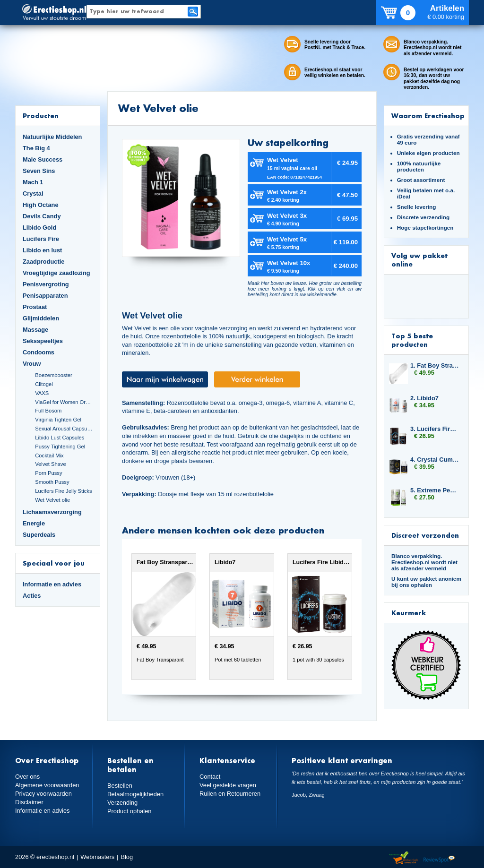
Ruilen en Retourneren (230, 794)
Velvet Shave (51, 464)
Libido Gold (39, 228)
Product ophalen (129, 811)
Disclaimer (29, 802)
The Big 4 (36, 148)
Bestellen (120, 786)
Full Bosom (48, 411)
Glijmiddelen (41, 318)
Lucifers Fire (41, 239)
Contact (210, 777)
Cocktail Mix (49, 455)
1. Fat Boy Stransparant (435, 365)
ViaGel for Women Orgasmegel (64, 402)
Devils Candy (42, 216)
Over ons (27, 777)
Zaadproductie (43, 262)
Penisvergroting (46, 284)
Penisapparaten (45, 296)
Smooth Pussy (52, 482)
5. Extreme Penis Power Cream (435, 490)
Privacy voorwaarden (43, 794)
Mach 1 (33, 182)
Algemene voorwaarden (47, 785)
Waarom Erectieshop (428, 116)
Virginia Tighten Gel (58, 420)
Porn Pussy (48, 473)
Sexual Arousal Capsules (64, 429)
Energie (34, 523)
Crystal (33, 193)
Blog (127, 857)
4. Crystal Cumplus (435, 460)
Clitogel (44, 384)
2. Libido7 (424, 398)
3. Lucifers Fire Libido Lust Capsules (435, 429)
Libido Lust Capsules (60, 438)
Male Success (43, 159)
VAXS (42, 393)
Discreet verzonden (425, 535)
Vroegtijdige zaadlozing (56, 273)
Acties (32, 596)
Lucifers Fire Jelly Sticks (63, 491)
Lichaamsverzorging (52, 512)
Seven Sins (39, 171)
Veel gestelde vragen (228, 785)
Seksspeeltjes (43, 341)
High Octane (41, 205)
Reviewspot (439, 858)
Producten (41, 116)
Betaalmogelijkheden (135, 794)
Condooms (39, 352)
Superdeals (39, 535)
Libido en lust (42, 250)
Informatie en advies (52, 584)
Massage (35, 330)
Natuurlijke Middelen (52, 137)
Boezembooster (54, 375)
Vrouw (32, 364)
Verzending (122, 803)
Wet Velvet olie (52, 500)
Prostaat (35, 307)
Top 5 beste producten (412, 340)
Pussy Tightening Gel (60, 447)
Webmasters (97, 857)
